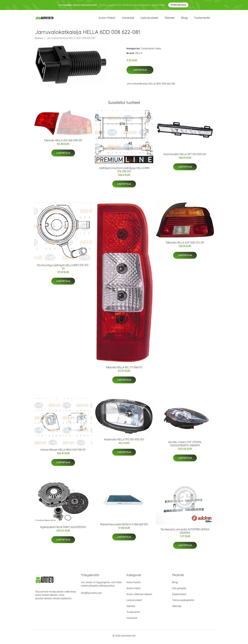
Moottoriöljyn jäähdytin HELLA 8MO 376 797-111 (63, 270)
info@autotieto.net (91, 596)
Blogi (184, 19)
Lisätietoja (140, 73)
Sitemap (177, 609)
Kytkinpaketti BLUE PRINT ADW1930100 (63, 530)
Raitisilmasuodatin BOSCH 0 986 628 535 (124, 527)
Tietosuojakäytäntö (183, 603)
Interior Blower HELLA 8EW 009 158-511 (63, 452)
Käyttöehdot (179, 597)
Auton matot (107, 19)
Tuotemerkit (202, 19)
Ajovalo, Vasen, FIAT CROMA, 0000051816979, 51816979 (185, 446)
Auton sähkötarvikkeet (139, 597)
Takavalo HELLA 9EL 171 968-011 (124, 370)
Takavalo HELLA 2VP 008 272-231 (185, 245)
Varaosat (128, 19)
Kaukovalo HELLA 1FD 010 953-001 (124, 442)
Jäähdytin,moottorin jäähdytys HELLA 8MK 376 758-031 (124, 172)
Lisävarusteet (149, 19)
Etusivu (39, 41)
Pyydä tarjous (178, 5)
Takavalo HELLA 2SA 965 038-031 (63, 143)
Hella (158, 51)
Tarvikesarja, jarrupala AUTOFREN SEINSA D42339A (185, 534)
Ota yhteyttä (179, 591)
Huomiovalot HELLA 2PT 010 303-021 (185, 157)
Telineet (170, 19)
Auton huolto (134, 585)
